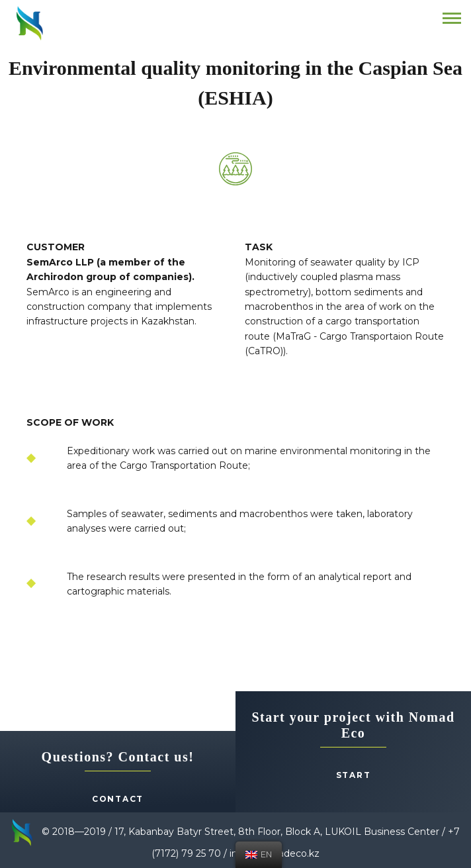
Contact (118, 799)
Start (354, 775)
